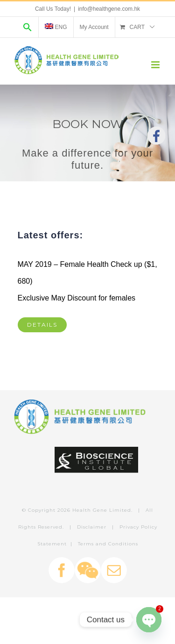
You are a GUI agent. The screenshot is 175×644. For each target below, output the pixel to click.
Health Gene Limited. (102, 510)
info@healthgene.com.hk (109, 9)
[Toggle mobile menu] (156, 65)
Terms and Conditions (108, 544)
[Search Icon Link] (28, 27)
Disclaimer (92, 527)
